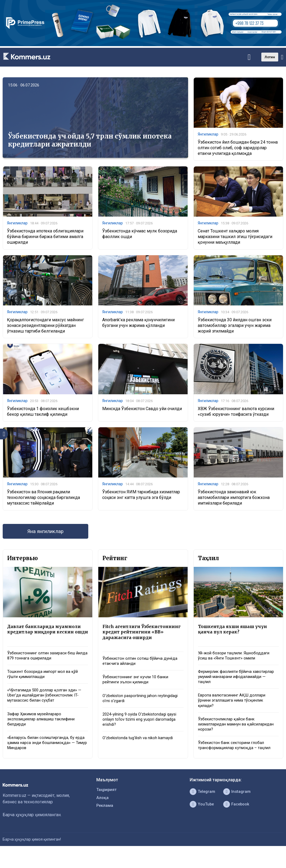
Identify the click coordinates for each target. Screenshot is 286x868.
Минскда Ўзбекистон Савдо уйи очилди (142, 411)
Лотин (270, 57)
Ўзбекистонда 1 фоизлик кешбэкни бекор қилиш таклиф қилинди (43, 413)
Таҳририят (107, 806)
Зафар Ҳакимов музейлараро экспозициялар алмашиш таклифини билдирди (44, 733)
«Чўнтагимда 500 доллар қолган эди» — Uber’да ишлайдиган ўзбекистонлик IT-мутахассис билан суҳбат (47, 707)
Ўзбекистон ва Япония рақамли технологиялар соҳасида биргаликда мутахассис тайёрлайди (43, 500)
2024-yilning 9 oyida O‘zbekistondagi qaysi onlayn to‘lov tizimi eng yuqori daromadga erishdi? (137, 733)
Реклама (105, 823)
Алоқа (103, 814)
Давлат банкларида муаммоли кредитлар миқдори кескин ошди (46, 636)
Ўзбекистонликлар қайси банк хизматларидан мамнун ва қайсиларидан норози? (228, 732)
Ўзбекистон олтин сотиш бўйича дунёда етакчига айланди (142, 672)
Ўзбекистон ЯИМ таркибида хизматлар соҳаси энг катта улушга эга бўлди (141, 497)
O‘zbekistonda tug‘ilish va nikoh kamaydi (140, 752)
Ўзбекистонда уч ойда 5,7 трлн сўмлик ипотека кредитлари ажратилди (90, 140)
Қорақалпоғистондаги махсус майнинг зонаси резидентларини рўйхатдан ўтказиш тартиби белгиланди (45, 327)
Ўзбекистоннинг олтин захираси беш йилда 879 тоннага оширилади (44, 666)
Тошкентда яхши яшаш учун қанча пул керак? (235, 633)
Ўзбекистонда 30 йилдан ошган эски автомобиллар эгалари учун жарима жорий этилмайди (235, 327)
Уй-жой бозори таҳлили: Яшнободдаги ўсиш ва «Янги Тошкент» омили (236, 660)
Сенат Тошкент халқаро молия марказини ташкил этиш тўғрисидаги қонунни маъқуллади (235, 237)
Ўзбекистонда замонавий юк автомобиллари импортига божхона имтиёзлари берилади (234, 500)
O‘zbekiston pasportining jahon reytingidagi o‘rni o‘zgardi (143, 710)
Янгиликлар (208, 134)
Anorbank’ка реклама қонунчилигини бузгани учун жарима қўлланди (138, 324)
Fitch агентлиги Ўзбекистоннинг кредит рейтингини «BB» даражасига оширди (140, 639)
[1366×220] (143, 45)
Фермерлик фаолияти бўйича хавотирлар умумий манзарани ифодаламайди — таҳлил (229, 682)
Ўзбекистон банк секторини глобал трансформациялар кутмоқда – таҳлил (237, 754)
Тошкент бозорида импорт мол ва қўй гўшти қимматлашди (45, 685)
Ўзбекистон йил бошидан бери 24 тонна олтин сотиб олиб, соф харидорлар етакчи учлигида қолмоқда (238, 148)
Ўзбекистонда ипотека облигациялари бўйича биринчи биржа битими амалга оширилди (45, 237)
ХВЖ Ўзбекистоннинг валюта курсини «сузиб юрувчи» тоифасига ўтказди (236, 413)
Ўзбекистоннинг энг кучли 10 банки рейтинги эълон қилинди (138, 691)
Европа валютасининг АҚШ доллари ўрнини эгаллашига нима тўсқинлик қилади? (234, 707)
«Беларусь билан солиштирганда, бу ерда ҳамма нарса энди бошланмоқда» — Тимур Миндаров (47, 758)
